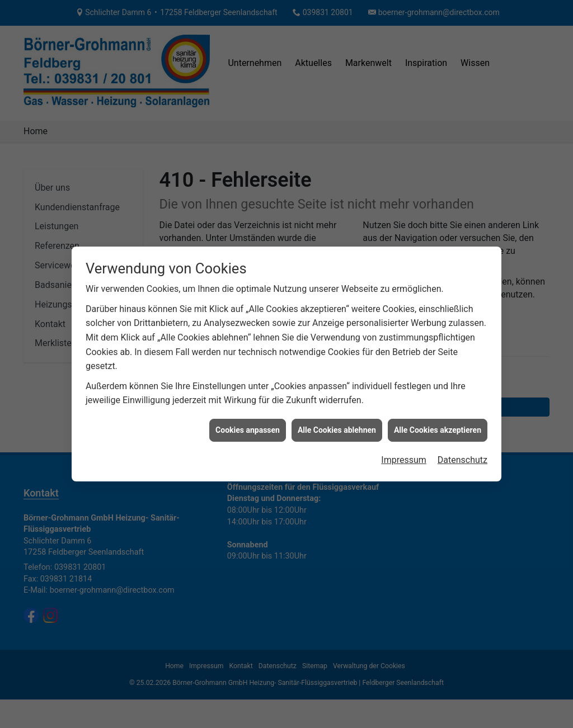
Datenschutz (462, 454)
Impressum (404, 454)
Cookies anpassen (248, 424)
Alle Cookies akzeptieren (438, 424)
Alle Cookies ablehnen (337, 424)
